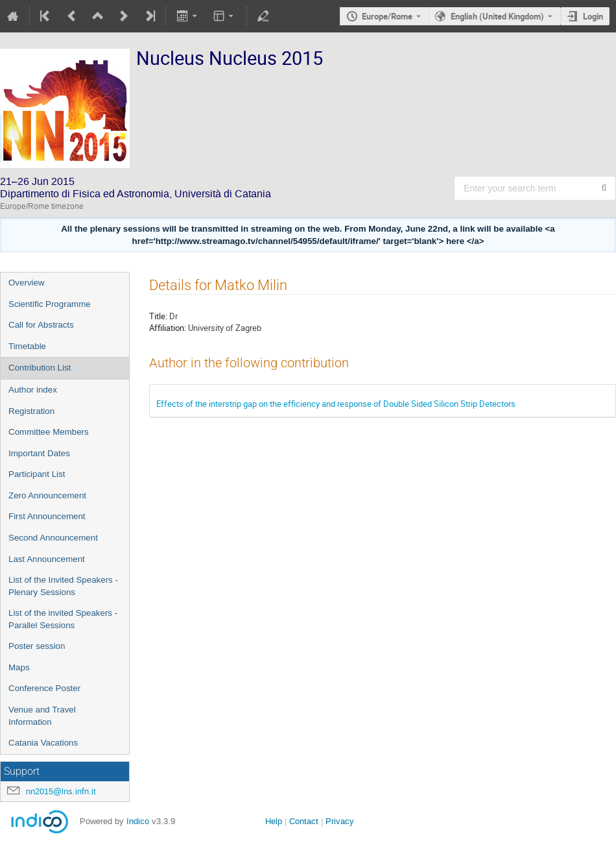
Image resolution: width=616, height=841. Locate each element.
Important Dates (39, 453)
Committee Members (49, 432)
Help (274, 821)
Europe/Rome (387, 16)
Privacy (340, 821)
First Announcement (47, 516)
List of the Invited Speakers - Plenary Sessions (63, 586)
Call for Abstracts (41, 325)
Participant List (37, 474)
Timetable (27, 346)
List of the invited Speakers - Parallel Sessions (63, 619)
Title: (158, 316)
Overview (27, 283)
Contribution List (40, 368)
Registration (31, 411)
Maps (19, 667)
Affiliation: (168, 328)
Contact (304, 821)
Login (593, 16)
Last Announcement (47, 559)
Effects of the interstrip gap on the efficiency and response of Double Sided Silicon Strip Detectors (336, 404)
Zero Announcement (47, 495)
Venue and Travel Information (42, 716)
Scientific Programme (50, 304)
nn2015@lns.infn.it (61, 791)
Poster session (37, 646)
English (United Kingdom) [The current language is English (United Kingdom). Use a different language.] (497, 16)
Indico (138, 821)
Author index (33, 390)
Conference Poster (44, 688)
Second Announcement (53, 538)
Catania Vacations (43, 743)
